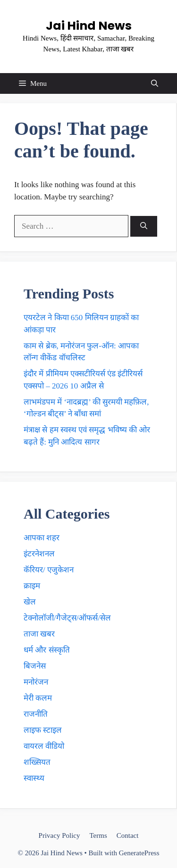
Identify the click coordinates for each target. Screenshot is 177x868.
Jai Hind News (89, 26)
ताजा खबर (39, 634)
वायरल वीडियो (44, 746)
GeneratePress (139, 853)
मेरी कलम (38, 698)
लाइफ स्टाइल (43, 730)
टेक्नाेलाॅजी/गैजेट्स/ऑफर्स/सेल (67, 618)
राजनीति (36, 714)
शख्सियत (37, 762)
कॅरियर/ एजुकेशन (49, 570)
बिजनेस (35, 666)
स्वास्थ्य (34, 778)
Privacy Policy (59, 835)
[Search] (144, 227)
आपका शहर (42, 538)
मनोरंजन (36, 682)
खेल (30, 602)
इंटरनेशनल (39, 554)
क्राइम (32, 586)
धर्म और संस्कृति (47, 650)
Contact (128, 835)
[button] (155, 83)
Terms (98, 835)
